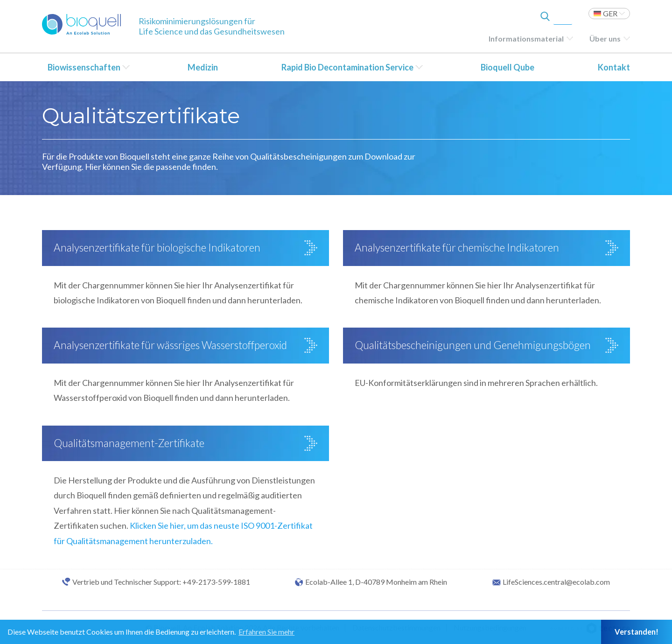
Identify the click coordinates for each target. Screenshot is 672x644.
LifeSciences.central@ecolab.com (556, 582)
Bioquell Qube (507, 67)
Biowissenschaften (84, 67)
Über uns (605, 38)
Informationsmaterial (526, 38)
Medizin (203, 67)
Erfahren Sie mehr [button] (266, 632)
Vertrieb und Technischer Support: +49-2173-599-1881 (161, 582)
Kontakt (614, 67)
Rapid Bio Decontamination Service (347, 67)
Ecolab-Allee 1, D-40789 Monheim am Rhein (376, 582)
